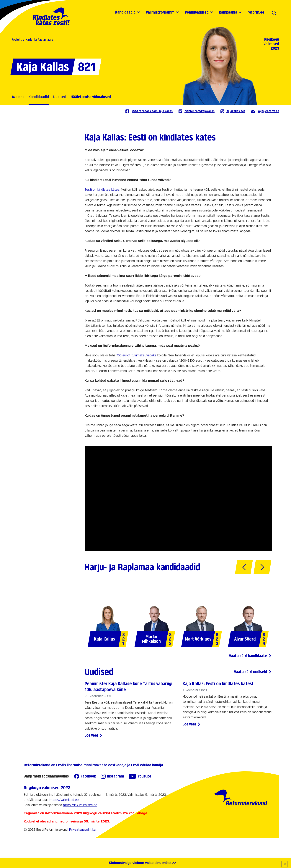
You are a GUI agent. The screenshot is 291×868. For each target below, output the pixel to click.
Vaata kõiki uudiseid (253, 672)
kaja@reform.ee (265, 111)
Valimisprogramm (160, 12)
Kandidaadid (125, 12)
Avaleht (17, 40)
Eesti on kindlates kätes (102, 190)
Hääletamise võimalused (91, 97)
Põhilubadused (197, 12)
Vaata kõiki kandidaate (250, 656)
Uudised (60, 97)
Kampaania (228, 12)
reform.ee (256, 12)
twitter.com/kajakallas (197, 111)
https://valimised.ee (64, 800)
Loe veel (94, 735)
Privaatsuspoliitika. (83, 830)
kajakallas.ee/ (233, 111)
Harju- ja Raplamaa (38, 40)
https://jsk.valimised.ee (80, 805)
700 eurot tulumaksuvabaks (136, 355)
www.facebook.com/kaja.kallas (149, 111)
